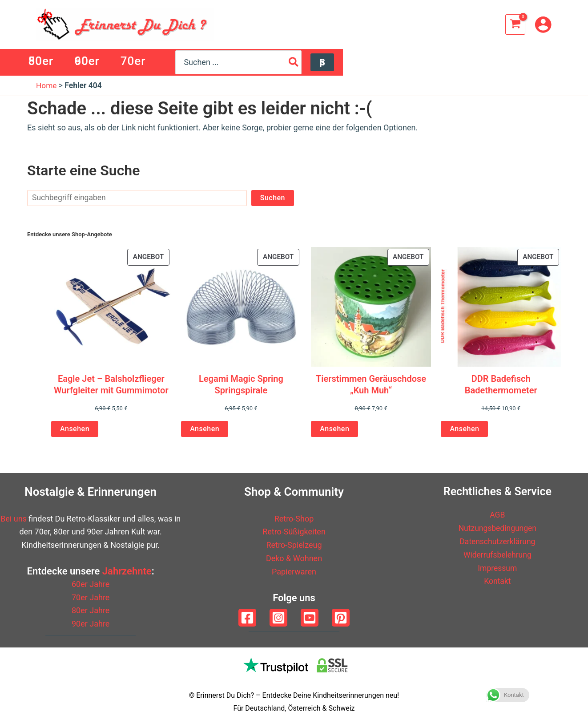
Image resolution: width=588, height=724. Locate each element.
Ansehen (75, 429)
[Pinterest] (341, 618)
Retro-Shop (294, 519)
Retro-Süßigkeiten (294, 532)
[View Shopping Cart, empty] (515, 24)
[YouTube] (310, 618)
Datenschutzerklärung (497, 541)
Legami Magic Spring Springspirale (241, 384)
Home (47, 86)
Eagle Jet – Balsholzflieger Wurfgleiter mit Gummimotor (111, 384)
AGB (497, 515)
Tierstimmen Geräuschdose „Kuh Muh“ (371, 384)
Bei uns (14, 519)
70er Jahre (91, 597)
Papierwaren (294, 572)
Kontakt (497, 581)
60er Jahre (91, 584)
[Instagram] (278, 618)
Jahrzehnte (127, 572)
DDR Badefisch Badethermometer (501, 384)
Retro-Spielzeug (294, 545)
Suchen (273, 198)
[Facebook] (247, 618)
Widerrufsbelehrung (497, 555)
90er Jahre (91, 624)
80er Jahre (91, 611)
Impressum (497, 568)
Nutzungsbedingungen (497, 528)
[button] (540, 62)
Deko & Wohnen (294, 558)
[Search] (512, 62)
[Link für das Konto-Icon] (543, 24)
